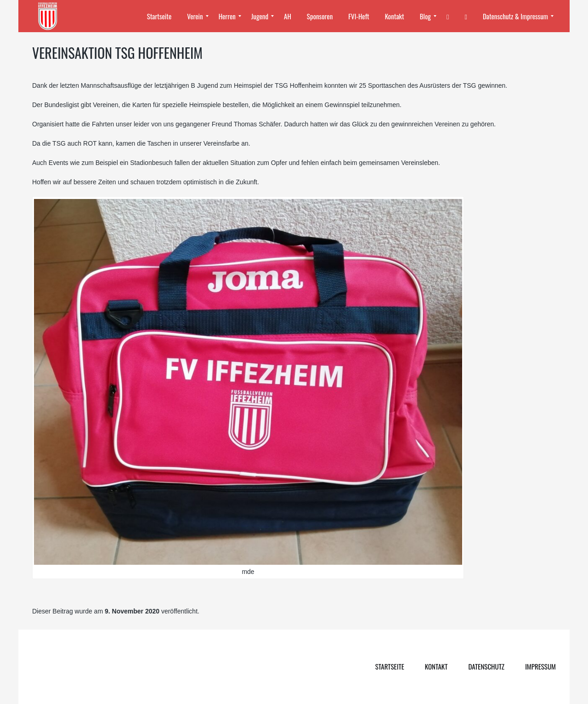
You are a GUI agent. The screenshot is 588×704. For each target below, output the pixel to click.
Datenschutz (486, 666)
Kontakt (436, 666)
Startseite (390, 666)
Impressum (540, 666)
